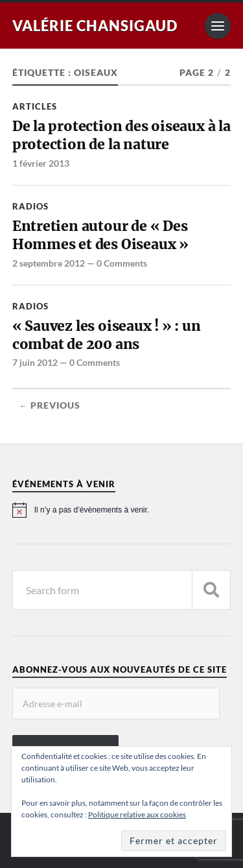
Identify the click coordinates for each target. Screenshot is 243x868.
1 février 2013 (41, 163)
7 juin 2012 (35, 362)
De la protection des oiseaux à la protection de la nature (121, 135)
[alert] (122, 510)
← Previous (50, 405)
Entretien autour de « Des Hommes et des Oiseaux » (100, 235)
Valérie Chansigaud (95, 26)
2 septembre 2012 (49, 263)
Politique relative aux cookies (137, 814)
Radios (30, 206)
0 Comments (122, 263)
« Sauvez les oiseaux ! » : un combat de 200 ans (107, 335)
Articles (35, 106)
